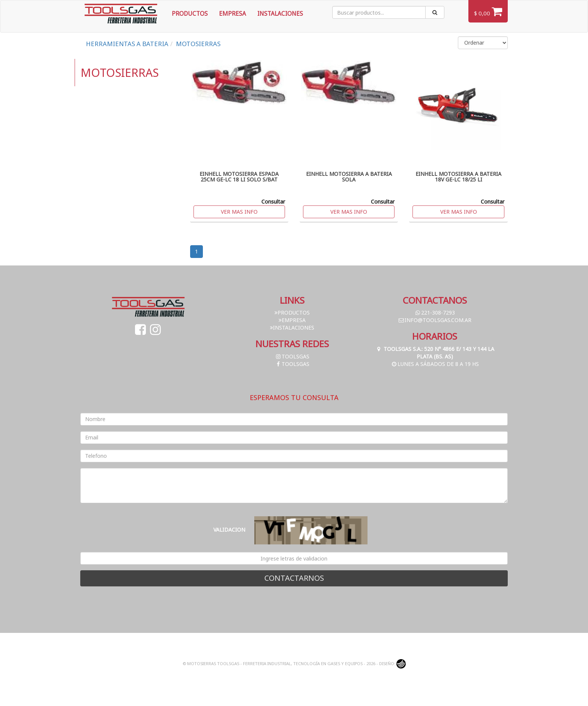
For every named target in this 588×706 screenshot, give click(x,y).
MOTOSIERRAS (198, 44)
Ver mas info (239, 212)
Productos (190, 14)
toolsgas (292, 356)
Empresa (232, 14)
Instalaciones (280, 14)
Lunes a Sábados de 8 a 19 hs (435, 364)
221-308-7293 (435, 313)
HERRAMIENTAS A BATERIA (127, 44)
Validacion (229, 530)
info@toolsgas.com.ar (435, 320)
